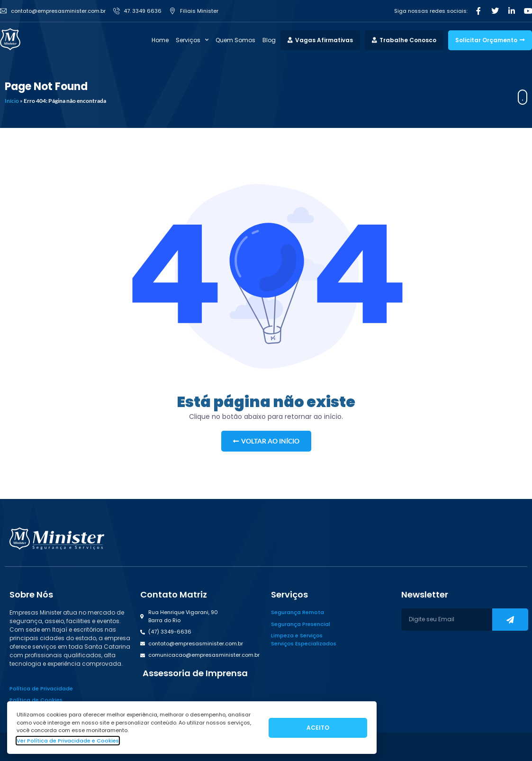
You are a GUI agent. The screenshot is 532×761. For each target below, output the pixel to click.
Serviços (192, 40)
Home (160, 40)
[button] (194, 673)
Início (12, 101)
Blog (269, 40)
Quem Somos (235, 40)
